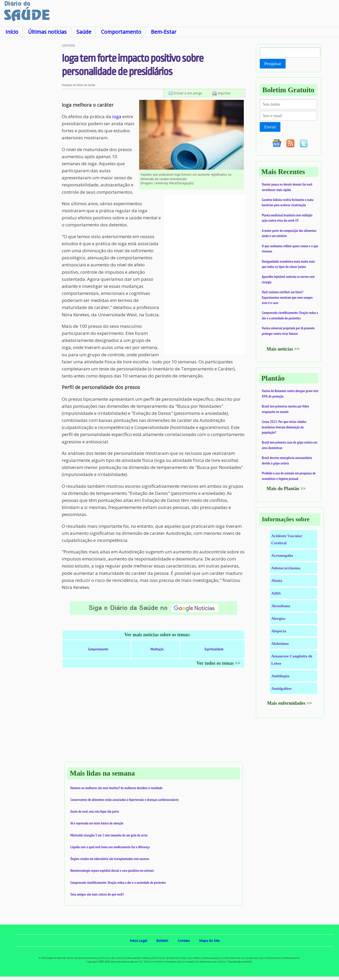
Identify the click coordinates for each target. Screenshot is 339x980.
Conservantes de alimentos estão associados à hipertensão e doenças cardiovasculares (125, 800)
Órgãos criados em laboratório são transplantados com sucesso (110, 859)
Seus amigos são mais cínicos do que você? (97, 894)
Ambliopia (280, 676)
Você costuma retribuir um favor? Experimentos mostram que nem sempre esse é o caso (287, 297)
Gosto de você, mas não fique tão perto (95, 811)
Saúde (84, 32)
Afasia (277, 580)
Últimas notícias (47, 32)
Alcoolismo (281, 606)
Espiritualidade (214, 649)
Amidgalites (281, 688)
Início (12, 32)
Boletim (162, 941)
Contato (184, 941)
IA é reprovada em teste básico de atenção (97, 823)
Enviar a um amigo (188, 93)
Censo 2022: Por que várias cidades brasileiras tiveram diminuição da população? (284, 427)
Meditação (157, 649)
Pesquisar (273, 64)
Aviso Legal (138, 941)
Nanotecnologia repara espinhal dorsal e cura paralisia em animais (112, 870)
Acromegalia (282, 555)
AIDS (276, 593)
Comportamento (121, 32)
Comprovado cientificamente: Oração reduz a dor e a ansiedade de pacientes (118, 882)
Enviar (270, 127)
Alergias (278, 618)
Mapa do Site (210, 941)
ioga (117, 116)
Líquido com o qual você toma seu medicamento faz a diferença (110, 847)
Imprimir (224, 93)
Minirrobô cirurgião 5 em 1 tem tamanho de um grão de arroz (109, 835)
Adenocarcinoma (286, 568)
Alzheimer (280, 643)
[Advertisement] (31, 123)
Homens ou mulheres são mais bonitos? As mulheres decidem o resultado (116, 788)
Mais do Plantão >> (286, 489)
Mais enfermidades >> (290, 703)
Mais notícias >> (283, 349)
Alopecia (279, 631)
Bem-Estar (164, 32)
